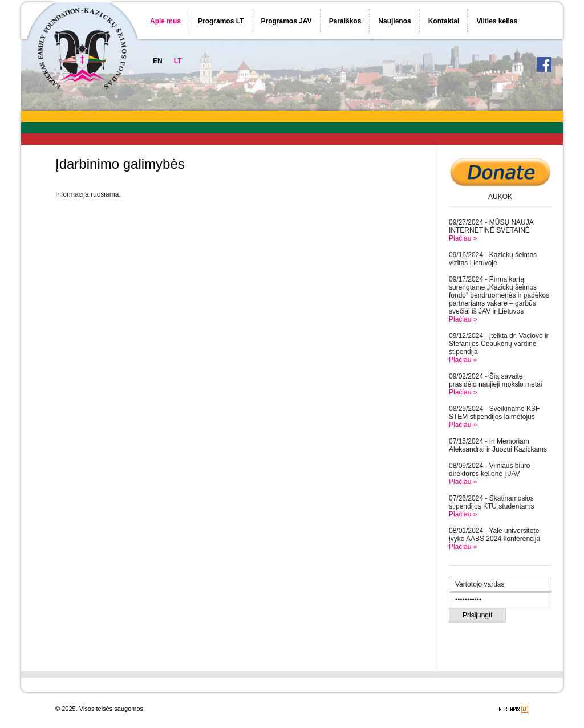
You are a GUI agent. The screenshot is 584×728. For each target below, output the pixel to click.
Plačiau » (463, 238)
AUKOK (500, 197)
